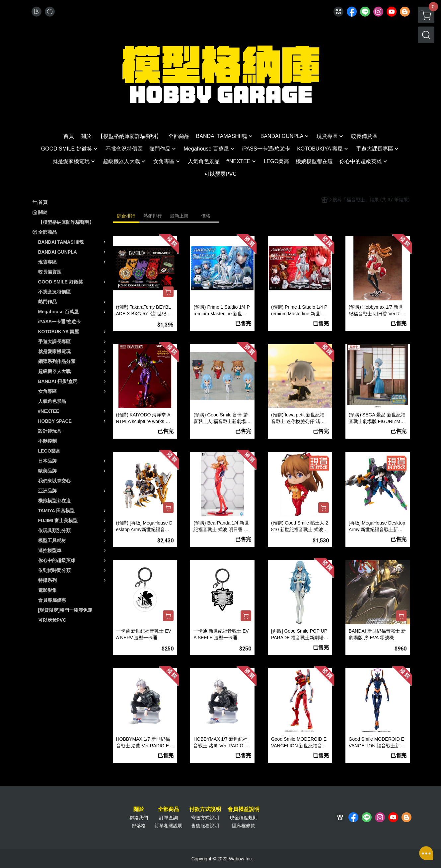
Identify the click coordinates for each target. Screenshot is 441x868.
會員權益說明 (244, 809)
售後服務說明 (205, 826)
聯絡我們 (139, 818)
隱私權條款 (244, 826)
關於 (139, 809)
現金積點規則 (244, 818)
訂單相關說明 (169, 826)
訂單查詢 (169, 818)
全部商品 (169, 809)
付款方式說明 (205, 809)
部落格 (139, 826)
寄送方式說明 (205, 818)
